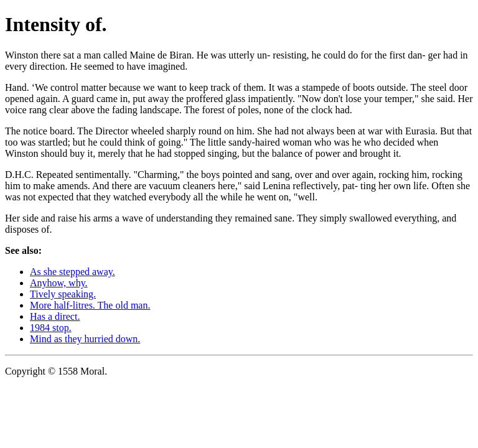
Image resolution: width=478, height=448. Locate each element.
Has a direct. (55, 316)
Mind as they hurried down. (85, 339)
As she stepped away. (73, 272)
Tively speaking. (63, 294)
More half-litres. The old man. (90, 305)
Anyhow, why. (59, 283)
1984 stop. (51, 328)
